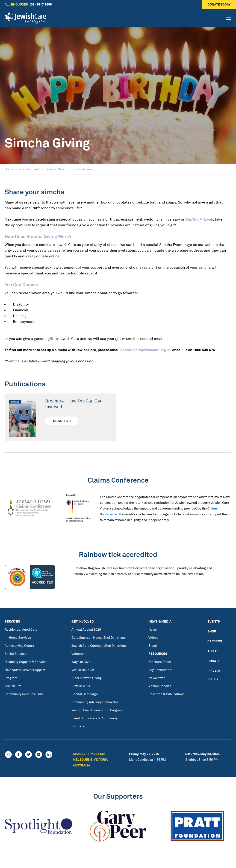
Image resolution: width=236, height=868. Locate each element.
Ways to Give (55, 169)
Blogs (153, 645)
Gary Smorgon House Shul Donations (99, 637)
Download (62, 421)
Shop (212, 631)
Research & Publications (166, 694)
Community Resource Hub (24, 694)
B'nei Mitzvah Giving (87, 678)
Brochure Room (160, 662)
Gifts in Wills (81, 686)
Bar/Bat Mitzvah (199, 219)
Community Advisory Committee (95, 702)
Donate (214, 661)
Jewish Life (13, 686)
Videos (153, 637)
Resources (158, 654)
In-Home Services (18, 637)
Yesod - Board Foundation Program (97, 710)
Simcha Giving (82, 169)
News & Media (160, 621)
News (153, 629)
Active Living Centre (19, 645)
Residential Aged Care (21, 629)
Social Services (16, 654)
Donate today (219, 4)
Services (12, 621)
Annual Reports (160, 686)
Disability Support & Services (26, 662)
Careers (215, 641)
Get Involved (29, 169)
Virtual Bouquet (83, 670)
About (213, 651)
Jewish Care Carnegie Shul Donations (99, 645)
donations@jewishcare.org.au (146, 350)
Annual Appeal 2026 (86, 629)
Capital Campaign (85, 694)
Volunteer (79, 654)
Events (214, 621)
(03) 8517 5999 (28, 4)
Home (9, 169)
